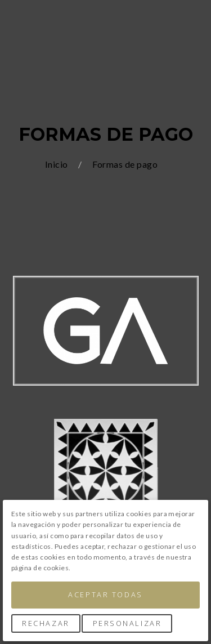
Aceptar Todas (105, 594)
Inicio (57, 164)
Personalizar (127, 623)
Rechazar (46, 623)
